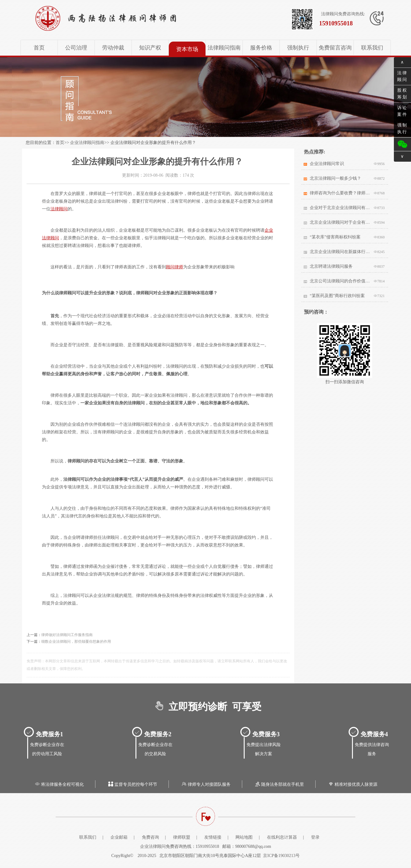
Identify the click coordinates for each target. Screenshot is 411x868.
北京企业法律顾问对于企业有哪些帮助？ (340, 222)
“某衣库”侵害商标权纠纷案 (335, 237)
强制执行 (298, 48)
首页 (39, 48)
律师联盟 (182, 837)
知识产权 (150, 48)
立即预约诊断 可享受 (206, 707)
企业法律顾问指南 (87, 143)
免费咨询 (150, 837)
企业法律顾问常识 (327, 164)
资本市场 (187, 49)
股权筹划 (402, 94)
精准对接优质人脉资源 (352, 784)
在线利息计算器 (282, 837)
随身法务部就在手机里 (279, 784)
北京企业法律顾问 (125, 18)
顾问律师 (175, 267)
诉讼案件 (402, 111)
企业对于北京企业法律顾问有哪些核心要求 (340, 208)
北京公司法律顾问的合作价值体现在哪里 (340, 281)
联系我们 (372, 48)
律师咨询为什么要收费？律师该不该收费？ (340, 193)
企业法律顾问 (153, 846)
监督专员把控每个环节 (132, 784)
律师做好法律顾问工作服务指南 (67, 635)
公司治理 (76, 48)
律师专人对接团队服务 (206, 784)
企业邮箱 (119, 837)
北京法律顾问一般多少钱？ (335, 178)
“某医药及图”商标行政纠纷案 (337, 296)
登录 (315, 837)
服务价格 (261, 48)
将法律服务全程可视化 (59, 784)
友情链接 (213, 837)
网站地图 (244, 837)
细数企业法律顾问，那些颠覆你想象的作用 (76, 642)
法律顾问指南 (224, 48)
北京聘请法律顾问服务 (331, 266)
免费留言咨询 (335, 48)
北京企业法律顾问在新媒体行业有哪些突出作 (340, 252)
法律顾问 (59, 209)
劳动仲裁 (113, 48)
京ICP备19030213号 (281, 856)
